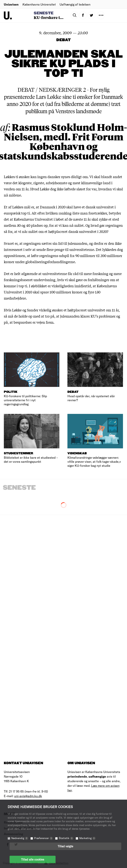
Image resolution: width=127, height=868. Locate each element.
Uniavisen (11, 4)
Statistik (66, 838)
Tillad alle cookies (33, 859)
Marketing (87, 838)
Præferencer (43, 838)
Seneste (44, 13)
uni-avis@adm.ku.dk (28, 796)
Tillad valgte (65, 846)
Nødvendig (20, 838)
